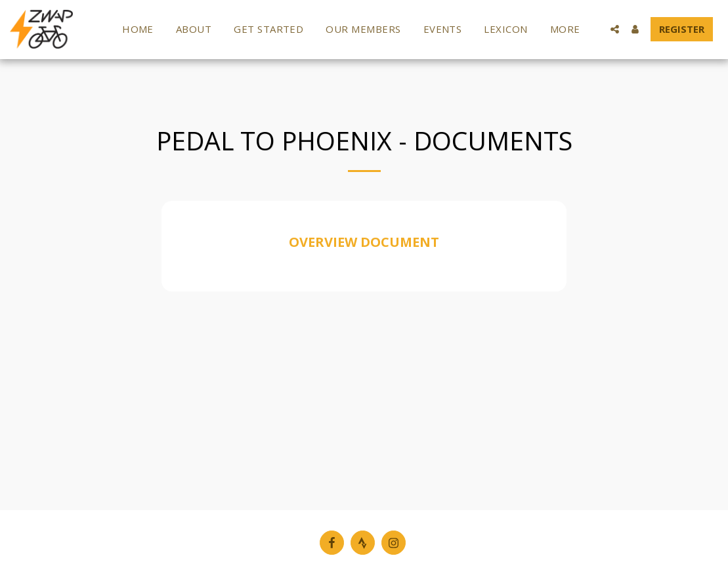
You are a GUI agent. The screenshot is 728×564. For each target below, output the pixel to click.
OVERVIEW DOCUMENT (364, 242)
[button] (615, 29)
